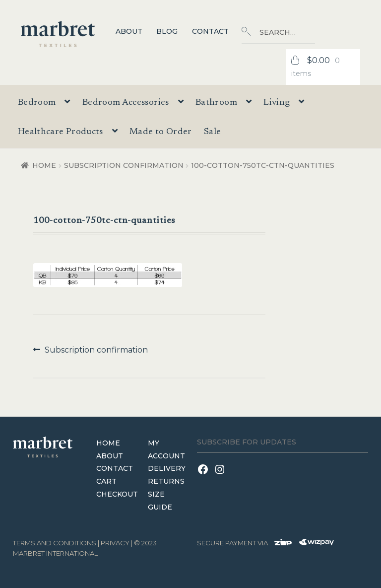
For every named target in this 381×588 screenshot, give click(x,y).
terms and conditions (55, 543)
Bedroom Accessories (126, 103)
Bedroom (37, 103)
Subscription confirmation (124, 165)
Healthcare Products (61, 132)
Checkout (117, 494)
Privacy (115, 543)
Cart (106, 481)
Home (44, 165)
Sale (212, 132)
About (129, 31)
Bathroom (216, 103)
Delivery (167, 468)
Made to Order (161, 132)
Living (277, 103)
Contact (210, 31)
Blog (167, 31)
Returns (166, 481)
